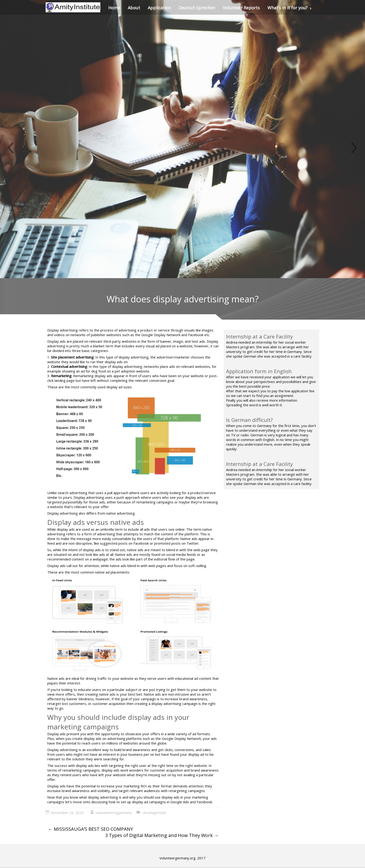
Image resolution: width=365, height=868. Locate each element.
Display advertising (63, 330)
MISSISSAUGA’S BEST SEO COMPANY (90, 829)
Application (159, 8)
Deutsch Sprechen (197, 8)
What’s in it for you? (289, 8)
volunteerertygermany (114, 813)
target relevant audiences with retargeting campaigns (162, 791)
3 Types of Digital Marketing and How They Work (162, 835)
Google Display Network (181, 738)
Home (114, 8)
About (134, 8)
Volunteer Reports (241, 8)
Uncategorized (154, 813)
